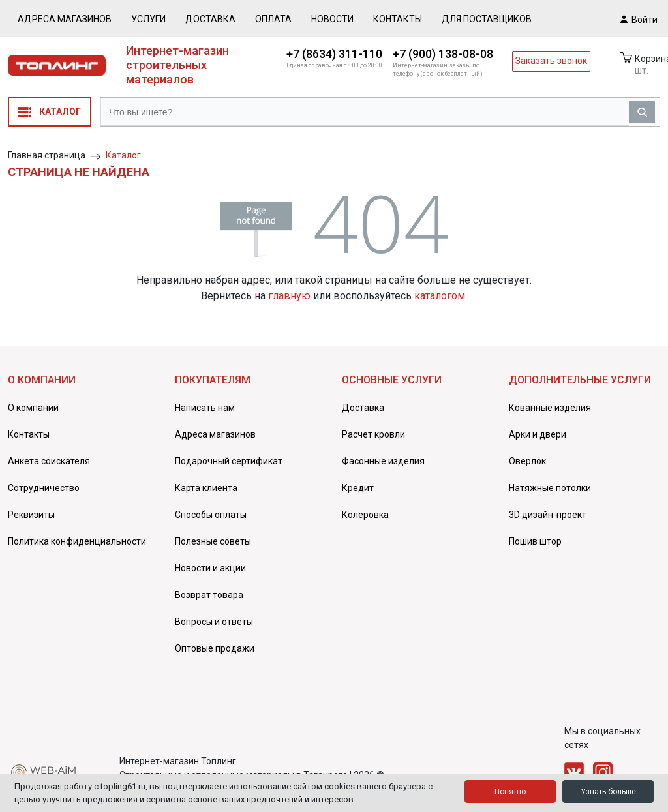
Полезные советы (213, 541)
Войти (639, 19)
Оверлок (527, 461)
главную (289, 296)
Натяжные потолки (550, 488)
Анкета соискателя (49, 461)
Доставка (210, 19)
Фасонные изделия (383, 461)
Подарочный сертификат (229, 461)
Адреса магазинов (65, 19)
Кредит (358, 488)
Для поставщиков (487, 19)
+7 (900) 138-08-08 (443, 54)
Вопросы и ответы (214, 622)
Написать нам (205, 408)
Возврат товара (209, 595)
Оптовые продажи (215, 648)
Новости (332, 19)
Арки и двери (538, 434)
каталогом (440, 296)
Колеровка (365, 515)
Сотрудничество (44, 488)
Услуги (148, 19)
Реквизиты (31, 515)
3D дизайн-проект (548, 515)
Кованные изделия (550, 408)
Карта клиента (206, 488)
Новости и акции (210, 568)
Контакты (398, 19)
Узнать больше (608, 792)
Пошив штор (535, 541)
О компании (33, 408)
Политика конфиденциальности (77, 541)
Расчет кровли (373, 434)
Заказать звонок (551, 61)
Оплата (273, 19)
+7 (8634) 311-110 (334, 54)
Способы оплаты (211, 515)
